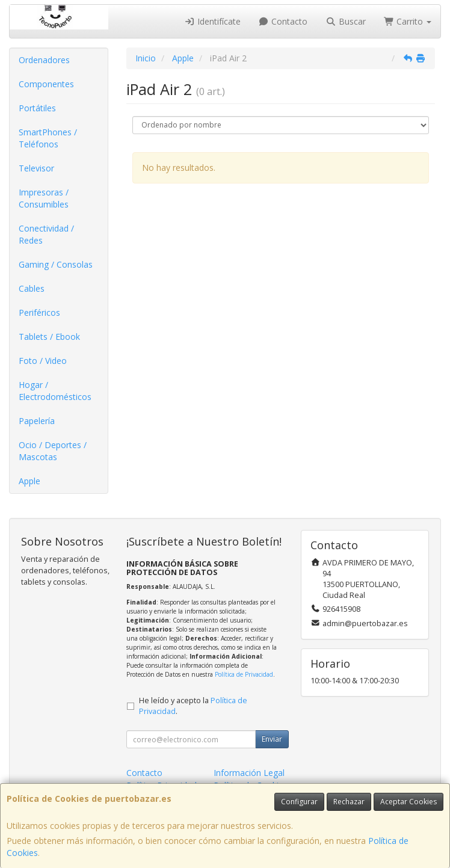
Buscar (346, 21)
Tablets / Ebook (49, 337)
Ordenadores (44, 60)
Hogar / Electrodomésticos (55, 391)
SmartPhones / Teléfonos (48, 138)
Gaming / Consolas (56, 264)
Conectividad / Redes (46, 234)
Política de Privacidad (244, 674)
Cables (32, 288)
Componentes (46, 84)
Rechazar (349, 802)
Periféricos (39, 312)
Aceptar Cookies (408, 802)
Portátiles (37, 108)
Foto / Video (43, 361)
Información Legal (249, 773)
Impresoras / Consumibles (44, 198)
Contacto (283, 21)
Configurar (299, 802)
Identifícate (212, 21)
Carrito (408, 21)
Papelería (37, 421)
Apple (29, 481)
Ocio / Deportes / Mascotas (53, 451)
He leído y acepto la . (193, 706)
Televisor (36, 168)
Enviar (272, 739)
